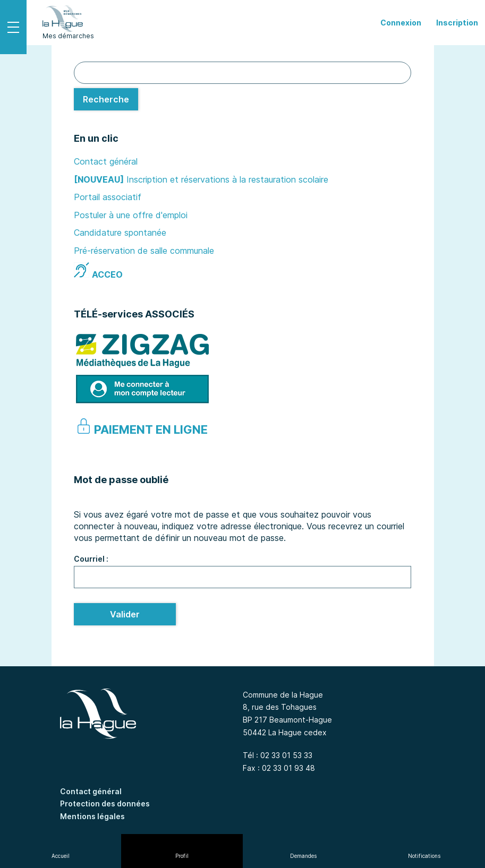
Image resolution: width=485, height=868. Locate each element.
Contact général (106, 161)
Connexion (401, 23)
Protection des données (105, 803)
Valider (125, 614)
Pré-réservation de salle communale (144, 251)
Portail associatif (108, 197)
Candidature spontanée (120, 233)
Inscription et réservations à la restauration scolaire (227, 179)
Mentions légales (92, 816)
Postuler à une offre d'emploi (131, 215)
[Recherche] (106, 99)
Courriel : (91, 559)
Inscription (457, 23)
